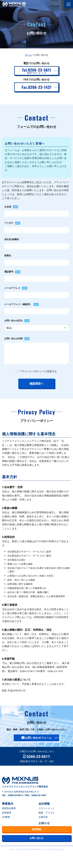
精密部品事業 (9, 808)
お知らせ (44, 823)
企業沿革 (43, 817)
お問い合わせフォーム (36, 738)
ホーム (28, 55)
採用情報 (37, 829)
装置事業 (7, 813)
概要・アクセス (47, 813)
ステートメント (47, 808)
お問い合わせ (37, 838)
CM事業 (6, 817)
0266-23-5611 (36, 756)
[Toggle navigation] (69, 4)
